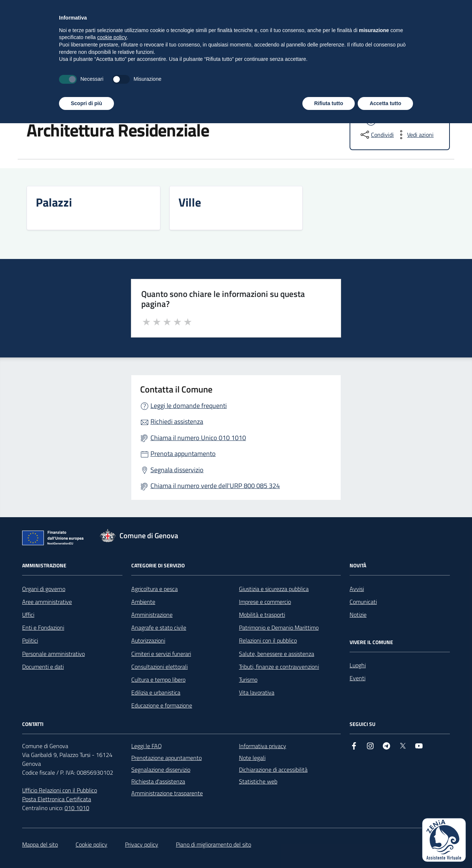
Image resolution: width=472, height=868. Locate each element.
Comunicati (363, 602)
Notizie (358, 615)
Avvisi (357, 589)
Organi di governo (44, 589)
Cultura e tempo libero (158, 679)
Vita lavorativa (257, 692)
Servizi (134, 74)
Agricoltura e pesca (155, 589)
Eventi (358, 678)
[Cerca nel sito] (441, 41)
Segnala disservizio (177, 470)
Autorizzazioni (148, 640)
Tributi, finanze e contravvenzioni (279, 667)
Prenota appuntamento (183, 454)
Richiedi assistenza (177, 421)
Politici (30, 640)
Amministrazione (47, 74)
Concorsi (309, 74)
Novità (98, 74)
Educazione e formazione (162, 705)
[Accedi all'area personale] (404, 9)
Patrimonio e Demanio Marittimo (279, 627)
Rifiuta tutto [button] (329, 848)
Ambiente (143, 602)
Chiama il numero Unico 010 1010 (198, 438)
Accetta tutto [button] (385, 848)
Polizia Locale (358, 74)
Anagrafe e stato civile (159, 627)
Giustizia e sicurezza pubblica (274, 589)
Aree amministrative (47, 602)
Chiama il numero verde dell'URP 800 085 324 (215, 486)
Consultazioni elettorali (159, 667)
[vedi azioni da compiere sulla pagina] (414, 135)
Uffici (28, 615)
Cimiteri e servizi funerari (161, 654)
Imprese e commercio (265, 602)
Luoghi (108, 106)
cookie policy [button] (112, 782)
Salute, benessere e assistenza (277, 654)
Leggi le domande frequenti (189, 406)
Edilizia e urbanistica (156, 692)
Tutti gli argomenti (421, 74)
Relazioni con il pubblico (268, 640)
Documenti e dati (43, 667)
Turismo (248, 679)
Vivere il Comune (185, 74)
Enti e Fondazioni (43, 627)
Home (29, 106)
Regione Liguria (39, 9)
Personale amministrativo (53, 654)
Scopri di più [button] (86, 848)
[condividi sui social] (376, 135)
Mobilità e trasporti (262, 615)
